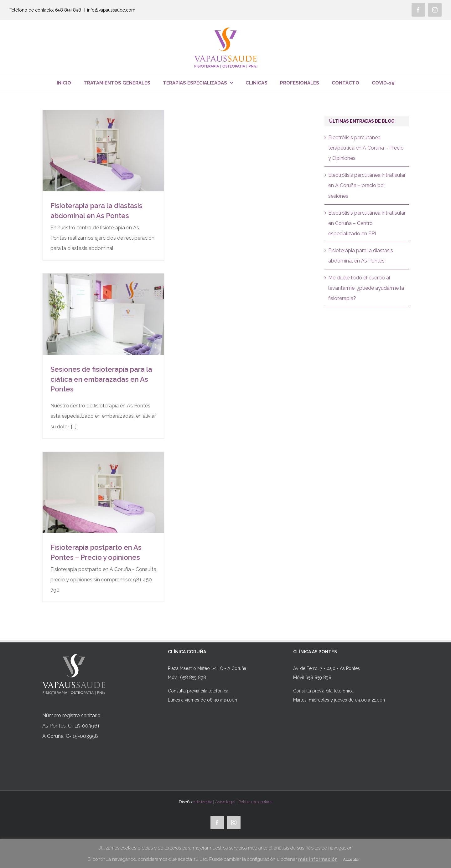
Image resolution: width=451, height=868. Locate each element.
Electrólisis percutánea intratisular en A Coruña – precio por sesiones (367, 185)
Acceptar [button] (351, 859)
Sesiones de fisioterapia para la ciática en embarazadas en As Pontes (101, 379)
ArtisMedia (202, 802)
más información (318, 859)
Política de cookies (255, 802)
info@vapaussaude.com (111, 10)
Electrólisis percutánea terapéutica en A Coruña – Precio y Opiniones (366, 148)
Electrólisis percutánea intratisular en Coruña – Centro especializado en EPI (367, 223)
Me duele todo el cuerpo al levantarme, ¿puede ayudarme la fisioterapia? (366, 288)
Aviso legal (225, 802)
